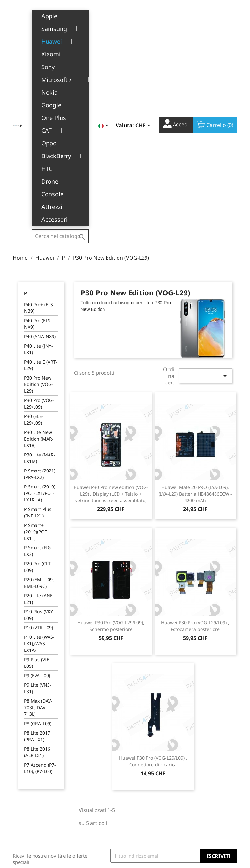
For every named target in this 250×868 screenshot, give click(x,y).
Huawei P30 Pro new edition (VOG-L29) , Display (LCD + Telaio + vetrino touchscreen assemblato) (111, 327)
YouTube (216, 714)
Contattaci (87, 833)
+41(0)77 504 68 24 (35, 801)
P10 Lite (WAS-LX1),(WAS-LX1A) (39, 477)
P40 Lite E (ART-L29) (41, 198)
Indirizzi (139, 796)
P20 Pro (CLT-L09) (38, 400)
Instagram (230, 714)
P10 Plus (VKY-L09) (39, 448)
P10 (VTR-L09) (39, 461)
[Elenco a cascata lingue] (104, 15)
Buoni (136, 806)
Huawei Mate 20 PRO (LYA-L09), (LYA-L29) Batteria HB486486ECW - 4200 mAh (195, 327)
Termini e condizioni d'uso (94, 766)
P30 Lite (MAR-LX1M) (40, 291)
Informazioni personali (144, 762)
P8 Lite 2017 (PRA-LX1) (37, 569)
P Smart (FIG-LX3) (38, 384)
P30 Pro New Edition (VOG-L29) (39, 218)
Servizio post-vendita (91, 793)
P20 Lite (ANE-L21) (39, 432)
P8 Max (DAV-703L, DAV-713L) (38, 541)
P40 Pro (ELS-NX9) (38, 157)
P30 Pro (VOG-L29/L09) (39, 237)
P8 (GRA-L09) (38, 557)
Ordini (137, 776)
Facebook (201, 714)
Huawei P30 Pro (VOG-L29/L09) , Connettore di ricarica (153, 595)
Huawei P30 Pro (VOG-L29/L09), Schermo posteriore (111, 459)
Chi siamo (87, 779)
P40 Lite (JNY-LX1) (39, 182)
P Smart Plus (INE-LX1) (38, 346)
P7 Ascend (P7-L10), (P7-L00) (40, 601)
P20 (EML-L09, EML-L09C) (39, 416)
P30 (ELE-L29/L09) (34, 253)
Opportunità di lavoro (92, 820)
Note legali (88, 752)
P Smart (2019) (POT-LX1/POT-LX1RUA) (40, 327)
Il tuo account (144, 746)
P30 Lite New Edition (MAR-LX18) (39, 272)
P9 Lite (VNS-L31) (38, 522)
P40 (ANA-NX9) (40, 170)
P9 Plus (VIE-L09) (37, 496)
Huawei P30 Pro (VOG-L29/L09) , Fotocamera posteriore (195, 459)
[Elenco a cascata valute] (144, 15)
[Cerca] (60, 14)
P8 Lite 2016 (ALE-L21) (37, 585)
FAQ (81, 806)
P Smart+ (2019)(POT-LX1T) (36, 365)
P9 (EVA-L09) (37, 509)
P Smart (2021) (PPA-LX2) (40, 307)
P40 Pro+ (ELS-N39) (39, 141)
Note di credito (146, 786)
